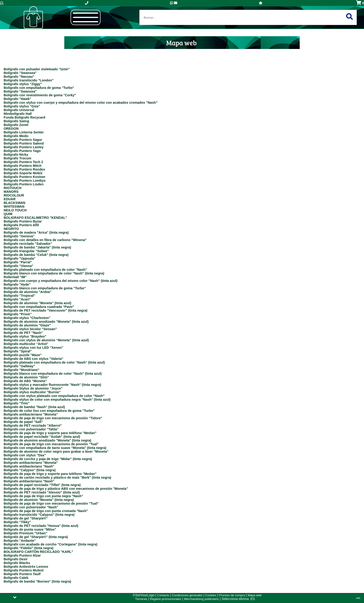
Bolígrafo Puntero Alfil (21, 225)
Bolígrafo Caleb (16, 578)
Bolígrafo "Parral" (18, 262)
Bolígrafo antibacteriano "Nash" (29, 466)
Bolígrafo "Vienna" (19, 266)
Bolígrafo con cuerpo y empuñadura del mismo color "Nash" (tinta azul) (61, 281)
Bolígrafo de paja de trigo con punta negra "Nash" (43, 496)
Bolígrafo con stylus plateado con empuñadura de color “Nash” (54, 396)
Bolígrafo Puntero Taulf (22, 574)
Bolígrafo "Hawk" (17, 99)
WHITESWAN (14, 206)
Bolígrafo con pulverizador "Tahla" (31, 429)
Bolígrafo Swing (16, 121)
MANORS (11, 192)
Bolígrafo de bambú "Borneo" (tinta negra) (37, 581)
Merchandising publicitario (201, 599)
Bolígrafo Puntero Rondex (24, 169)
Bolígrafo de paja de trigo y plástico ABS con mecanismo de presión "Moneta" (66, 489)
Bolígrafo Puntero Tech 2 (23, 162)
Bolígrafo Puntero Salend (24, 143)
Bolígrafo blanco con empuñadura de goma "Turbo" (45, 288)
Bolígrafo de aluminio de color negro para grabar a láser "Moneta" (56, 451)
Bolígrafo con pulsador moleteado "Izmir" (37, 69)
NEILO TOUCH (15, 210)
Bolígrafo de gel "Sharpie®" (26, 518)
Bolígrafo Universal (19, 110)
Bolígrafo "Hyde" (17, 284)
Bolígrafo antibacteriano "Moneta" (31, 414)
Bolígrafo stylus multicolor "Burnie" (32, 392)
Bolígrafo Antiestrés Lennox (26, 567)
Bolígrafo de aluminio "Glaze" (27, 325)
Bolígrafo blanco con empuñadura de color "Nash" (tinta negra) (54, 273)
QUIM (8, 214)
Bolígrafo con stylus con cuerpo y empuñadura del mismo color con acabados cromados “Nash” (81, 103)
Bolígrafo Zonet (16, 125)
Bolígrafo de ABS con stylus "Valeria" (34, 359)
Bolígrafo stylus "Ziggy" (23, 84)
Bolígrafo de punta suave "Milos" (30, 529)
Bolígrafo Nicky (16, 155)
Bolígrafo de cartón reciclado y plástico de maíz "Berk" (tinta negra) (57, 477)
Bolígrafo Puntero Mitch (23, 166)
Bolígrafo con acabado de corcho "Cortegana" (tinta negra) (51, 544)
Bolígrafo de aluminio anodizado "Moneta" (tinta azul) (46, 322)
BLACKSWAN (15, 203)
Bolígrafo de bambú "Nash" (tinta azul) (34, 407)
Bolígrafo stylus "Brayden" (25, 336)
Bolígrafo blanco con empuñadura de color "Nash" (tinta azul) (53, 374)
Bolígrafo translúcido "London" (29, 80)
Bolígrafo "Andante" (20, 541)
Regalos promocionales (166, 599)
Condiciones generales (187, 595)
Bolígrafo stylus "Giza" (22, 106)
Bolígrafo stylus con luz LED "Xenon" (34, 348)
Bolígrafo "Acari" (17, 299)
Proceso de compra (232, 595)
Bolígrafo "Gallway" (19, 366)
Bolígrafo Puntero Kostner (25, 177)
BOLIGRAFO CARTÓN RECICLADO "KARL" (38, 552)
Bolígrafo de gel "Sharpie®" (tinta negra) (36, 537)
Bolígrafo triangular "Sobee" (26, 251)
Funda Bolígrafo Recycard (24, 117)
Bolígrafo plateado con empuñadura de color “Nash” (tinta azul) (54, 362)
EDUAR (10, 199)
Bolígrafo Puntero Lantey (24, 147)
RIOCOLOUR (14, 195)
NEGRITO (11, 229)
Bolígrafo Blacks (17, 563)
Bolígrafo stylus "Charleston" (27, 318)
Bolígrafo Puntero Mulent (24, 570)
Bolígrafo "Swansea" (20, 73)
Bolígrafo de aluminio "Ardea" (28, 292)
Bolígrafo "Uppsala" (20, 258)
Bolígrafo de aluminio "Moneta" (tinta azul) (37, 303)
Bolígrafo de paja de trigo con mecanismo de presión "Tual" (51, 444)
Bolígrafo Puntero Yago (22, 151)
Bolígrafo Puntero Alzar (22, 555)
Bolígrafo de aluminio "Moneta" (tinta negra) (39, 500)
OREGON (11, 129)
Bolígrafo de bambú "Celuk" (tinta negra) (36, 255)
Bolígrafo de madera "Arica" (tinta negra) (36, 232)
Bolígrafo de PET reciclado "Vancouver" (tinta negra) (46, 310)
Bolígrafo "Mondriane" (22, 370)
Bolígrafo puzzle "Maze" (23, 355)
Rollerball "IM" (15, 277)
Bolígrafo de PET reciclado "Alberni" (33, 426)
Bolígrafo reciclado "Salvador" (28, 244)
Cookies (211, 595)
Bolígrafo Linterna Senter (24, 132)
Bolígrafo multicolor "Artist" (26, 344)
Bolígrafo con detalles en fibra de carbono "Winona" (45, 240)
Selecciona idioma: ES (238, 599)
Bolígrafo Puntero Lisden (24, 184)
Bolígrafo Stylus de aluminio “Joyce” (33, 388)
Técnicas (141, 599)
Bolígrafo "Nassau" (19, 77)
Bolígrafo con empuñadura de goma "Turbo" (39, 88)
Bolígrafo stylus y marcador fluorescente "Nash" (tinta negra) (52, 385)
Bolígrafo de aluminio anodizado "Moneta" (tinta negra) (47, 440)
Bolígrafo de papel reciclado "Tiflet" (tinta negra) (42, 485)
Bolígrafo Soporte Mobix (23, 173)
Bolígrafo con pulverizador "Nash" (31, 507)
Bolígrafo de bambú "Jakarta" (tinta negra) (37, 247)
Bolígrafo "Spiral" (18, 351)
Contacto (163, 595)
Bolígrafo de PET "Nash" (23, 333)
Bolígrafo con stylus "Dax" (25, 455)
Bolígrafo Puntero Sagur (23, 140)
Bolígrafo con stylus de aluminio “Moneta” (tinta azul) (46, 340)
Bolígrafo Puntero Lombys (25, 181)
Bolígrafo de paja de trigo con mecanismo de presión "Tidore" (53, 418)
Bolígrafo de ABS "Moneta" (25, 381)
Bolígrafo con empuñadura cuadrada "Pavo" (39, 307)
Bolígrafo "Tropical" (19, 296)
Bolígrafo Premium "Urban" (26, 533)
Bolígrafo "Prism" (18, 314)
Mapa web (255, 595)
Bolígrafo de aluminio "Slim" (26, 377)
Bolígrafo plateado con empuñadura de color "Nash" (45, 270)
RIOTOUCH (13, 188)
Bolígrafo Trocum (18, 158)
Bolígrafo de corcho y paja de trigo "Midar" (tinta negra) (48, 459)
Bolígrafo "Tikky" (17, 522)
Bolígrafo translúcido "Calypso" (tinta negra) (39, 515)
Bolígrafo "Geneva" (19, 236)
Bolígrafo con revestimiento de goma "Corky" (40, 95)
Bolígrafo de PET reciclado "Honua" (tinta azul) (41, 526)
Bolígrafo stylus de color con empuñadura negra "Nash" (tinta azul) (57, 400)
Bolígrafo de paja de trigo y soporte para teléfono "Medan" (50, 433)
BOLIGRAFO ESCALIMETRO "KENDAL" (35, 218)
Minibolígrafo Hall (18, 114)
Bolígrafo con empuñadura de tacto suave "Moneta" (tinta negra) (55, 448)
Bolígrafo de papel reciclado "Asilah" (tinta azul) (42, 437)
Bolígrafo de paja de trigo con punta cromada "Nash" (46, 511)
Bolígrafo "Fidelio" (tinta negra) (29, 548)
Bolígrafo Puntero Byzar (23, 221)
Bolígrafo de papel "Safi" (23, 422)
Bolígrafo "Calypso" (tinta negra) (30, 470)
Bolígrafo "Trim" (17, 403)
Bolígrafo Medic (16, 136)
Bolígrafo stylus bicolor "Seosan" (30, 329)
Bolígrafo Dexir (16, 559)
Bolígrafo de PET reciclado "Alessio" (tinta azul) (42, 492)
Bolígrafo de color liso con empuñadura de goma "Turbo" (49, 411)
